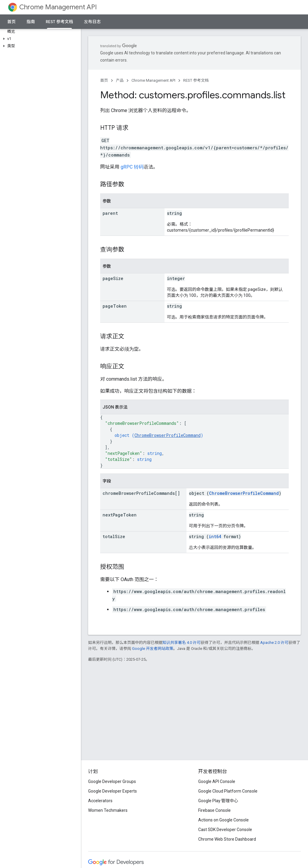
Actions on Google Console (223, 820)
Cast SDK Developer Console (225, 830)
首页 (11, 22)
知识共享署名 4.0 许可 (182, 643)
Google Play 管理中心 (218, 801)
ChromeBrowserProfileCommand (168, 435)
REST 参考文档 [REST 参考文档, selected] (59, 22)
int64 (215, 536)
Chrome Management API (58, 7)
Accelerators (100, 801)
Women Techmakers (108, 810)
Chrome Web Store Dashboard (227, 839)
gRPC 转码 (132, 167)
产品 (120, 80)
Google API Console (217, 781)
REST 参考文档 (196, 80)
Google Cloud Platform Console (228, 791)
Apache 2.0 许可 (274, 643)
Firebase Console (214, 810)
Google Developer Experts (112, 791)
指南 (31, 22)
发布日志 (92, 22)
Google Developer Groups (112, 781)
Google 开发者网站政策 (153, 649)
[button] (39, 39)
